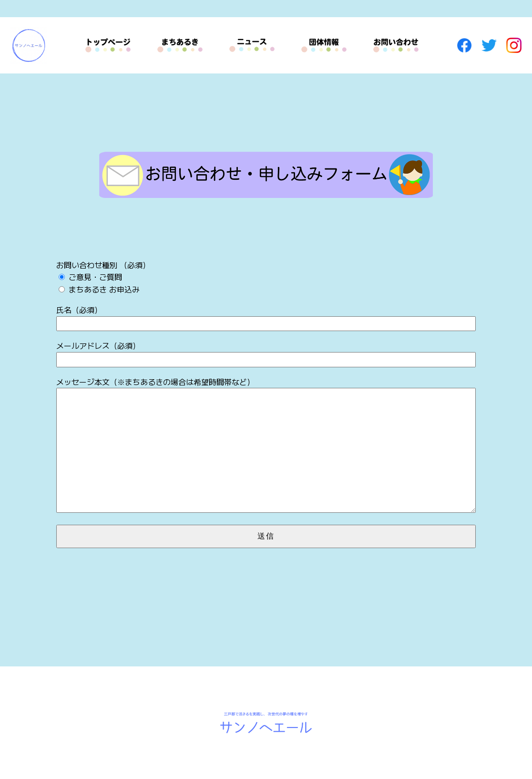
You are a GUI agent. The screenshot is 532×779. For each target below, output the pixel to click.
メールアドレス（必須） (266, 353)
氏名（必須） (266, 317)
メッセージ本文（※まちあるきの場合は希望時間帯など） (266, 446)
